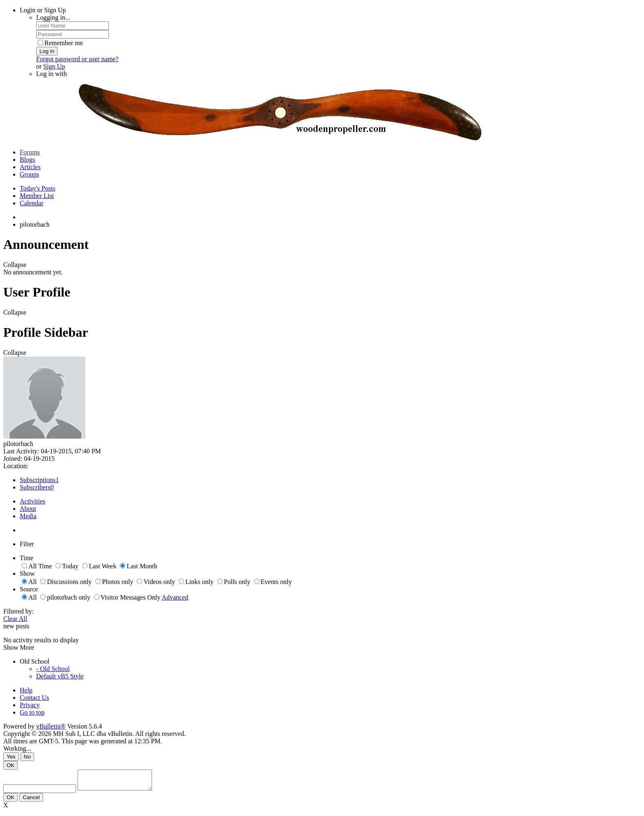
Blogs (27, 160)
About (28, 509)
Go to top (32, 712)
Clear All (15, 619)
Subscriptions (38, 480)
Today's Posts (38, 188)
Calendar (32, 203)
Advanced (175, 597)
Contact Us (34, 698)
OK (10, 765)
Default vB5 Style (60, 676)
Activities (32, 501)
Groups (29, 174)
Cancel (31, 801)
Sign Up (54, 66)
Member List (37, 196)
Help (26, 690)
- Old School (53, 669)
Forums (30, 152)
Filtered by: (18, 611)
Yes (11, 757)
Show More (19, 647)
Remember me (60, 43)
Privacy (30, 705)
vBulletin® (51, 726)
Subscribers (35, 487)
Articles (30, 167)
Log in (47, 51)
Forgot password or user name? (77, 59)
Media (28, 516)
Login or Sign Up (43, 10)
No (27, 757)
